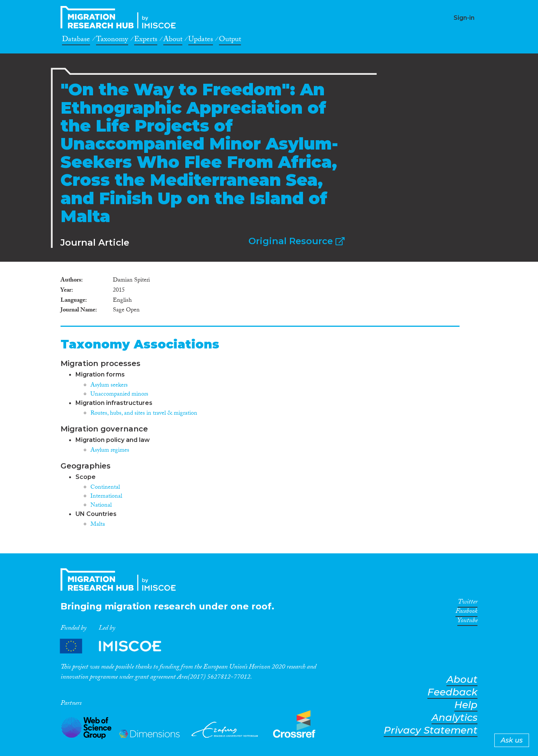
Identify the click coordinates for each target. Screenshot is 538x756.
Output (230, 40)
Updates (201, 40)
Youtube (467, 622)
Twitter (468, 603)
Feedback (452, 692)
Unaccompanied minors (119, 395)
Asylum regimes (110, 451)
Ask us (512, 740)
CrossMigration (120, 17)
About (173, 40)
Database (76, 40)
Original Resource (296, 241)
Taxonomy (112, 40)
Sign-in (464, 18)
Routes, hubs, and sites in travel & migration (144, 414)
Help (466, 705)
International (106, 497)
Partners (117, 646)
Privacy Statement (431, 730)
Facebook (466, 612)
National (101, 506)
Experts (146, 40)
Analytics (454, 718)
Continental (105, 488)
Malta (98, 525)
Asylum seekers (109, 386)
